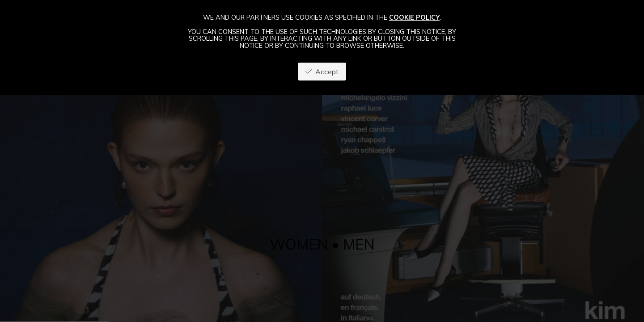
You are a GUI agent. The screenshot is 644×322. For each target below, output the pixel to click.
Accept (322, 72)
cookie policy (414, 17)
